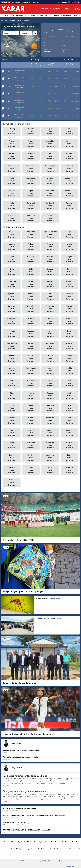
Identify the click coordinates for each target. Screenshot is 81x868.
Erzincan (69, 296)
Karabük (31, 470)
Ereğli (12, 181)
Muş (12, 383)
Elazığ (50, 296)
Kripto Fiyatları (31, 849)
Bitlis (12, 272)
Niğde (50, 383)
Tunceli (31, 420)
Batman (69, 445)
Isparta (69, 321)
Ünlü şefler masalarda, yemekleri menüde (24, 791)
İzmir (50, 334)
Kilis (50, 470)
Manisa (12, 371)
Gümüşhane (12, 321)
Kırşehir (69, 346)
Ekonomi (20, 15)
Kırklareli (50, 346)
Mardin (50, 371)
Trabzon (12, 420)
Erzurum (12, 309)
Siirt (69, 396)
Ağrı (69, 234)
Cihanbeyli (31, 156)
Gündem (4, 15)
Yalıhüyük (31, 218)
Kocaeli (12, 358)
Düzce (12, 482)
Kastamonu (12, 346)
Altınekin (50, 144)
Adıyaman (31, 234)
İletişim (65, 2)
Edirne (31, 296)
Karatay (12, 131)
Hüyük (12, 193)
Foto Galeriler (16, 2)
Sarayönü (31, 206)
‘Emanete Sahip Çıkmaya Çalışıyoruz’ (20, 683)
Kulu (12, 206)
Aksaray (69, 433)
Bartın (31, 458)
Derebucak (31, 168)
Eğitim (57, 15)
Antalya (50, 247)
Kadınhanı (50, 193)
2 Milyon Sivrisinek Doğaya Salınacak (48, 598)
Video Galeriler (26, 2)
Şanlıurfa (50, 420)
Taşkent (69, 206)
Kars (69, 334)
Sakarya (31, 396)
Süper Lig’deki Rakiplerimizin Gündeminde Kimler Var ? (28, 734)
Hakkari (31, 321)
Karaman (31, 445)
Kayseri (31, 346)
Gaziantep (50, 309)
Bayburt (12, 445)
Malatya (69, 358)
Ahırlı (69, 131)
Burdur (50, 272)
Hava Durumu (9, 20)
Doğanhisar (50, 168)
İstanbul (31, 334)
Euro (66, 8)
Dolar (56, 8)
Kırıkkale (50, 445)
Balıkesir (31, 259)
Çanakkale (12, 284)
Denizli (69, 284)
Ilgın (31, 193)
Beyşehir (69, 144)
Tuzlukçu (12, 218)
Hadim (50, 181)
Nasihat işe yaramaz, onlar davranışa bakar (25, 776)
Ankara (31, 247)
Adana (12, 234)
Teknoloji (14, 842)
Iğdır (69, 458)
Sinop (12, 408)
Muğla (69, 371)
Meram (31, 131)
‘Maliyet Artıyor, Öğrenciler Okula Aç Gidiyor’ (23, 592)
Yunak (50, 218)
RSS (22, 861)
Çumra (69, 156)
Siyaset (40, 15)
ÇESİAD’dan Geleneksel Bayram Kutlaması (50, 618)
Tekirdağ (50, 408)
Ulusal (33, 15)
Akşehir (31, 144)
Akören (12, 144)
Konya (18, 20)
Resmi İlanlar (76, 842)
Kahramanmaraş (31, 371)
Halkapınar (69, 181)
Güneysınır (31, 181)
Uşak (69, 420)
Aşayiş (12, 15)
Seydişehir (26, 20)
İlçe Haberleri (66, 15)
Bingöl (69, 259)
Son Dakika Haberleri (44, 849)
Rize (12, 396)
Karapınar (69, 193)
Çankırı (31, 284)
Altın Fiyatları (20, 849)
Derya (16, 743)
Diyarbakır (12, 296)
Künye (59, 2)
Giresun (69, 309)
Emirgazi (69, 168)
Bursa (69, 272)
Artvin (69, 247)
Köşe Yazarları (36, 2)
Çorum (50, 284)
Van (12, 433)
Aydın (12, 259)
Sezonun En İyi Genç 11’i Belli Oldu (18, 540)
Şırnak (12, 458)
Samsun (50, 396)
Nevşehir (31, 383)
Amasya (12, 247)
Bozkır (12, 156)
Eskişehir (31, 309)
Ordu (69, 383)
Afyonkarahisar (50, 234)
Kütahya (50, 358)
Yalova (12, 470)
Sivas (31, 408)
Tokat (69, 408)
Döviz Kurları (9, 849)
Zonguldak (50, 433)
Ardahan (50, 458)
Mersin (12, 334)
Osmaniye (69, 470)
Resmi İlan (49, 15)
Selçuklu (50, 131)
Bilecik (50, 259)
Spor (27, 15)
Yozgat (31, 433)
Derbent (12, 168)
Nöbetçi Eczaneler (70, 849)
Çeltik (50, 156)
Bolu (31, 272)
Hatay (50, 321)
